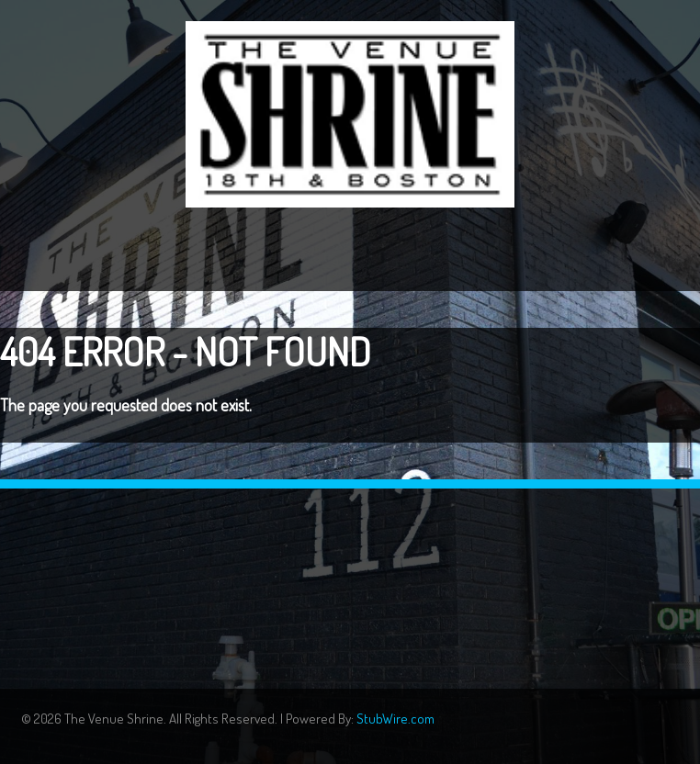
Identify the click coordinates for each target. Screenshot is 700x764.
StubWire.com (395, 719)
